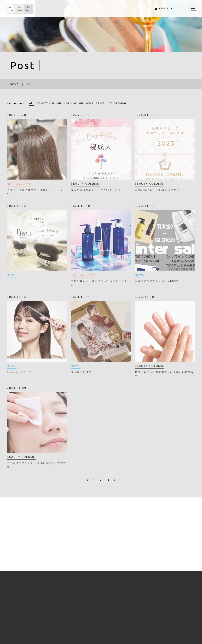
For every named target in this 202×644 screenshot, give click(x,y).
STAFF (100, 103)
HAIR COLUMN (73, 103)
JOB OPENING (117, 103)
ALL (32, 103)
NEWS (90, 103)
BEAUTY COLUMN (49, 103)
